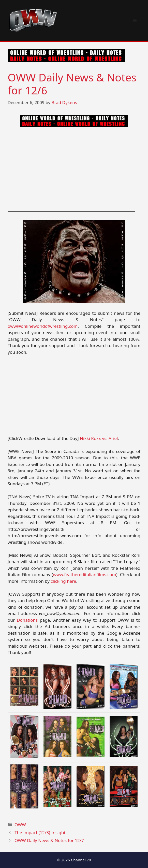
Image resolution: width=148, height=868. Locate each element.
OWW (20, 825)
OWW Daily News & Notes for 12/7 (49, 840)
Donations (27, 620)
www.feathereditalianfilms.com (84, 574)
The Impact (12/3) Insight (40, 833)
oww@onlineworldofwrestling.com (43, 326)
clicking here (63, 581)
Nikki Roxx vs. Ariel (99, 438)
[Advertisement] (74, 169)
